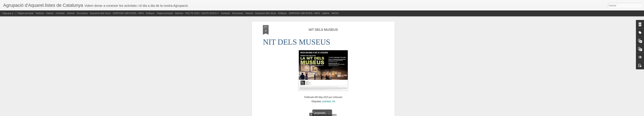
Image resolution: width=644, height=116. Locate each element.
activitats (327, 72)
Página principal (25, 13)
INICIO (335, 13)
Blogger (334, 114)
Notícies (40, 13)
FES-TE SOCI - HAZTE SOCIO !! (202, 13)
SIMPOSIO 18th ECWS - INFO (128, 13)
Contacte (60, 13)
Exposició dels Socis (100, 13)
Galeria (50, 13)
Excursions (82, 13)
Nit (334, 72)
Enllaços (150, 13)
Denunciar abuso (345, 114)
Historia (71, 13)
